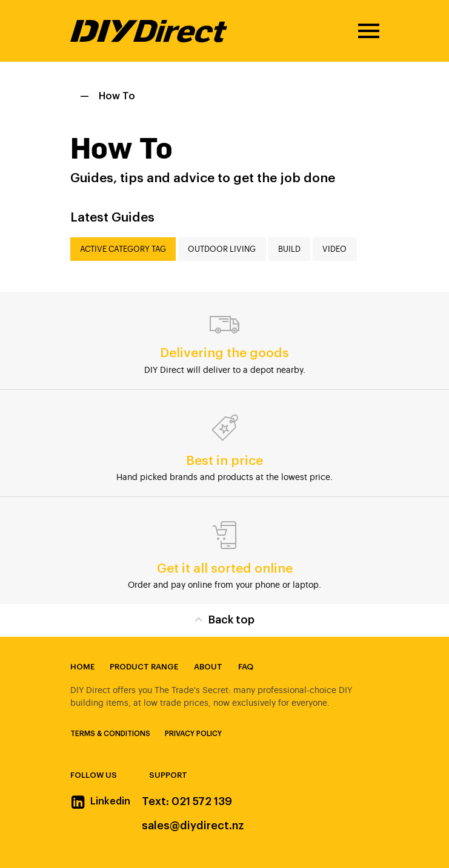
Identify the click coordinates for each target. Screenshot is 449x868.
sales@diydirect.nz (193, 826)
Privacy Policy (193, 734)
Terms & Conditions (110, 734)
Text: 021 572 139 (187, 801)
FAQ (246, 667)
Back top (224, 619)
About (208, 667)
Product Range (144, 667)
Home (82, 667)
